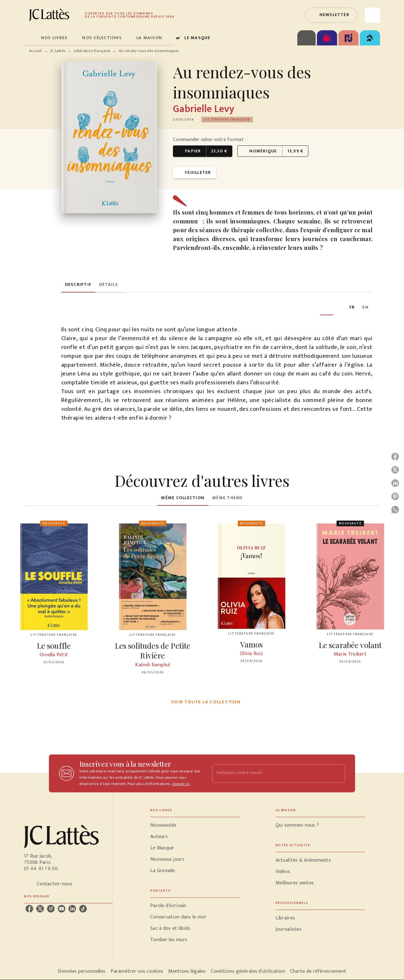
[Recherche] (372, 15)
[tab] (31, 38)
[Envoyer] (337, 773)
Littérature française (92, 51)
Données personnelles (82, 971)
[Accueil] (50, 15)
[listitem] (29, 909)
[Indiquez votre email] (271, 773)
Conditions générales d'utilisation (248, 971)
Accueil (35, 51)
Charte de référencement (318, 971)
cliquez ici (181, 784)
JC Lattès (58, 51)
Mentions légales (187, 971)
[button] (331, 15)
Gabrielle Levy (204, 109)
